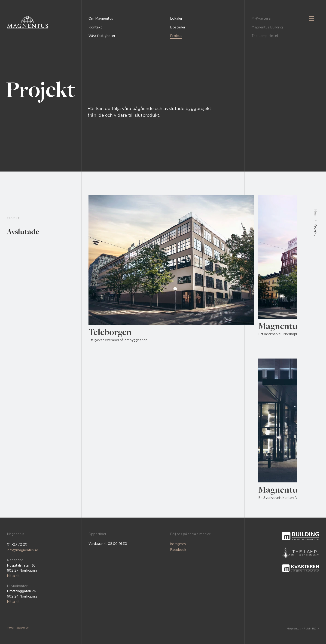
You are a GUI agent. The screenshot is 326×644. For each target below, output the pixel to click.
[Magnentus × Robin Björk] (292, 629)
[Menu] (312, 18)
